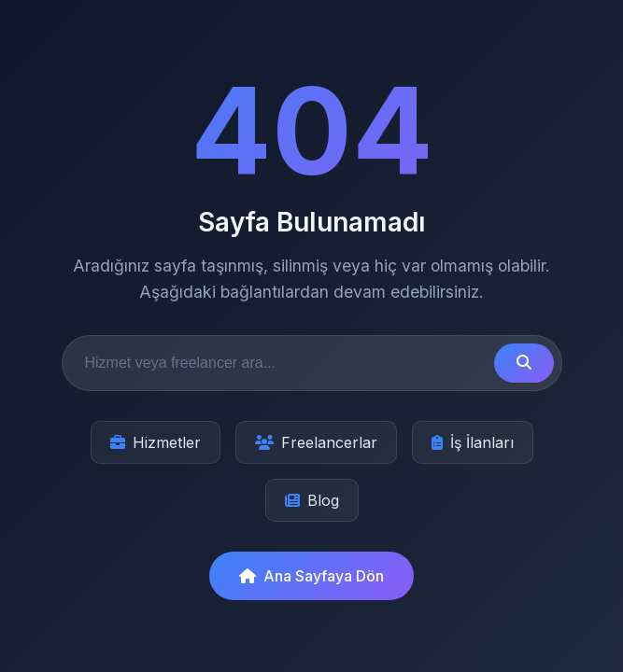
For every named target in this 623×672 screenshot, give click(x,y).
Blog (312, 500)
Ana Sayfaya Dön (311, 576)
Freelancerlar (316, 442)
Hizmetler (156, 442)
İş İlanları (473, 442)
